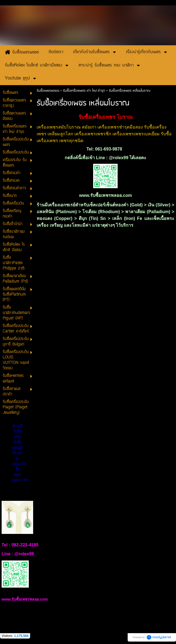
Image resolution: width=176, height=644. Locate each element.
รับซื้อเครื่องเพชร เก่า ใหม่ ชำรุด (84, 91)
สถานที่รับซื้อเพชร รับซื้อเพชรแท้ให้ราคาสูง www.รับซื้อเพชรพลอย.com (20, 453)
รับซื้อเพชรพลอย (48, 91)
